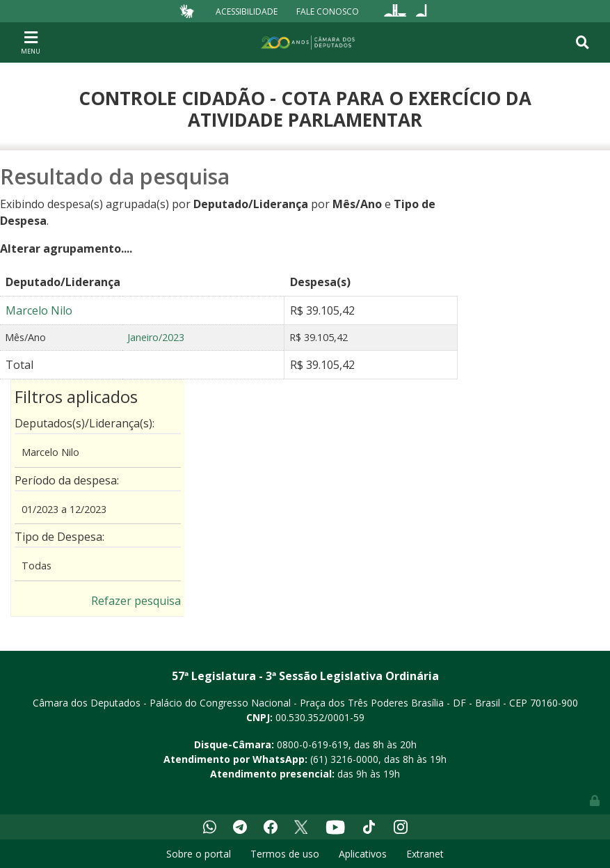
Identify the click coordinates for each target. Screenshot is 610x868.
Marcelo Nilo (39, 310)
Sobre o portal (199, 854)
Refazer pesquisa (136, 601)
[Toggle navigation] (31, 42)
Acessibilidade (247, 11)
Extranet (425, 854)
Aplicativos (363, 854)
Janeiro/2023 (156, 337)
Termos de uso (285, 854)
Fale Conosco (328, 11)
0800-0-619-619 (313, 744)
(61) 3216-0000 (344, 759)
